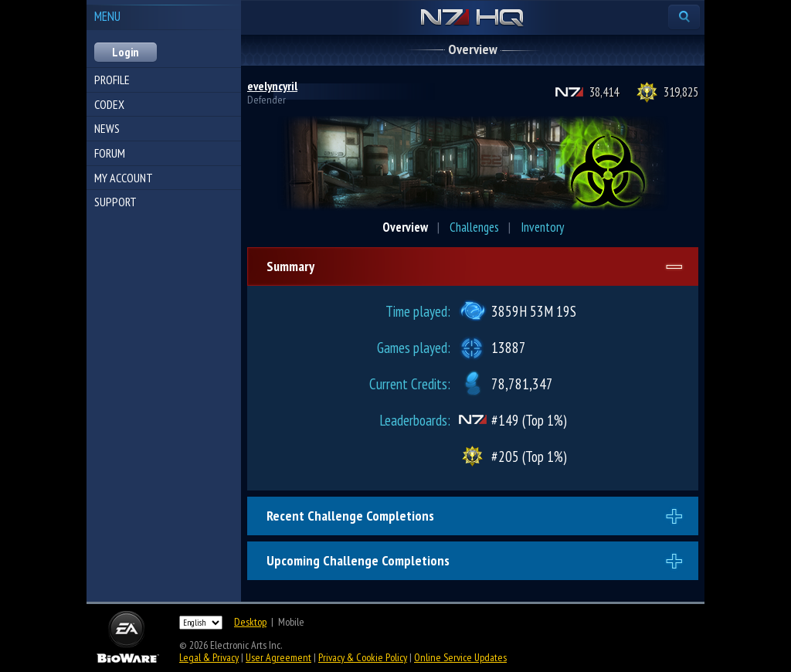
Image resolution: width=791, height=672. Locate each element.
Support (115, 202)
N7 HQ (472, 19)
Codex (109, 104)
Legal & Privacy (209, 657)
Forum (110, 153)
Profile (112, 80)
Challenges (474, 227)
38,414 (604, 92)
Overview (405, 227)
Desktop (250, 622)
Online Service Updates (460, 657)
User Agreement (278, 657)
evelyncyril (272, 86)
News (107, 128)
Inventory (542, 227)
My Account (124, 178)
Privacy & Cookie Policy (363, 657)
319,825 (681, 92)
